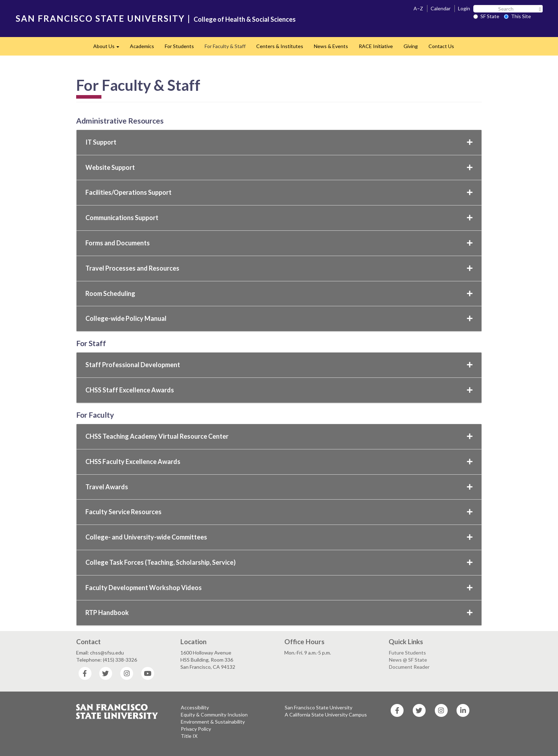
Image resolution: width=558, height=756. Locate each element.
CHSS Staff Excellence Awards (279, 390)
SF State (486, 16)
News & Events (331, 46)
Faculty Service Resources (279, 512)
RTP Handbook (279, 612)
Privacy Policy (196, 729)
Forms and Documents (279, 243)
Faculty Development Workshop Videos (279, 588)
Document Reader (409, 667)
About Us (109, 48)
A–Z (418, 8)
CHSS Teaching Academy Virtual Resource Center (279, 436)
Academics (142, 46)
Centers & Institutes (280, 46)
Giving (411, 46)
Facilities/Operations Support (279, 192)
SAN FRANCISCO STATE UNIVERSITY (100, 18)
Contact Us (441, 46)
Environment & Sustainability (213, 722)
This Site (517, 16)
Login (464, 8)
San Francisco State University (319, 707)
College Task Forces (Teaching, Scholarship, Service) (279, 562)
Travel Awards (279, 487)
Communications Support (279, 218)
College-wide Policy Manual (279, 318)
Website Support (279, 167)
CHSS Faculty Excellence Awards (279, 462)
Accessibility (195, 707)
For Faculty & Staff (225, 46)
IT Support (279, 142)
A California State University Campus (326, 715)
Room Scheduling (279, 293)
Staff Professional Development (279, 365)
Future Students (407, 653)
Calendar (441, 8)
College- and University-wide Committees (279, 537)
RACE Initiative (376, 46)
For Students (179, 46)
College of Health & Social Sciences (245, 19)
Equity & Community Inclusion (214, 715)
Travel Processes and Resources (279, 268)
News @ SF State (408, 660)
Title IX (189, 736)
